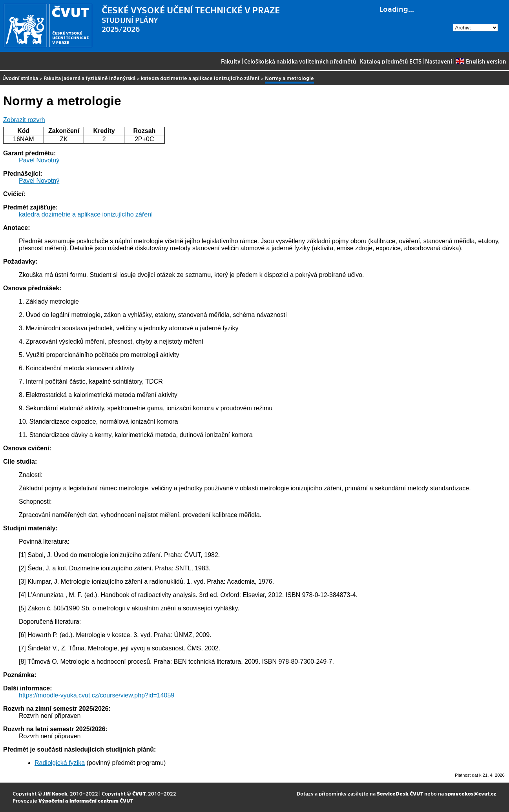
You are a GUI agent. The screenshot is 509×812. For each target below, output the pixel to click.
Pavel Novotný (39, 160)
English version (481, 61)
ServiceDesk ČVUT (400, 793)
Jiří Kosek (55, 793)
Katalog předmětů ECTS (391, 61)
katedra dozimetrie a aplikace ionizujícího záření (200, 78)
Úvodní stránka (20, 78)
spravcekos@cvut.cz (471, 793)
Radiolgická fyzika (60, 763)
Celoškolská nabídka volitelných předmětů (300, 61)
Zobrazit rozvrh (24, 120)
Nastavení (439, 61)
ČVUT (139, 793)
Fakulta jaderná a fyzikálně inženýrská (89, 78)
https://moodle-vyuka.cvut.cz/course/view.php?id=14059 (97, 695)
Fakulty (231, 61)
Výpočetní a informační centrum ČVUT (86, 800)
